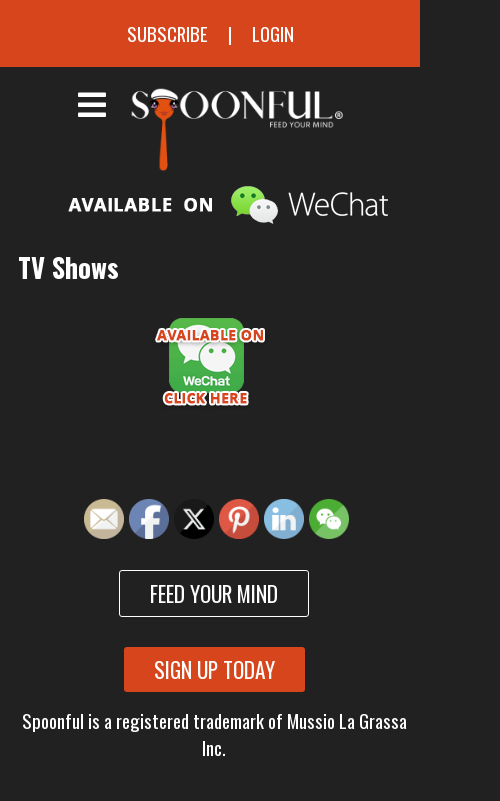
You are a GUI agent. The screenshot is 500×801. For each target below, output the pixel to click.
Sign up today (214, 669)
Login (273, 33)
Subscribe (167, 33)
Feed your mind (214, 593)
